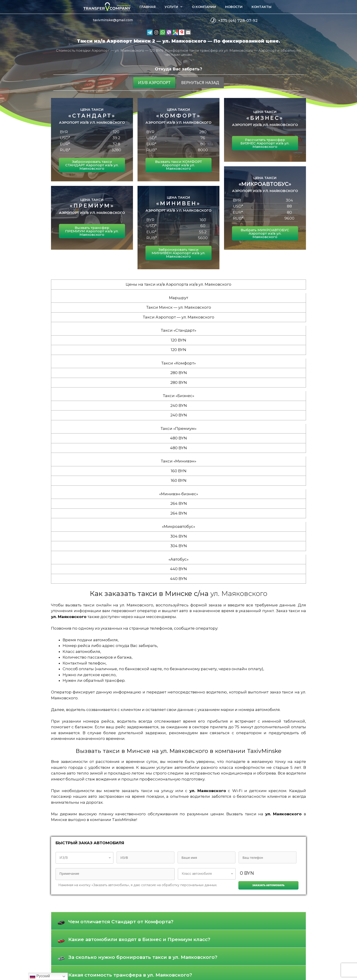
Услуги (176, 7)
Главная (148, 7)
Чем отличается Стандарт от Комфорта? (121, 922)
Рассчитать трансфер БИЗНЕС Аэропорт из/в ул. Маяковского (265, 143)
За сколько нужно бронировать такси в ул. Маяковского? (143, 957)
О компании (204, 7)
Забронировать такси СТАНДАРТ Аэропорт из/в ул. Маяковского (92, 165)
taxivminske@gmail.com (113, 20)
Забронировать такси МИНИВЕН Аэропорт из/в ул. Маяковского (178, 253)
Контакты (261, 7)
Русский (40, 976)
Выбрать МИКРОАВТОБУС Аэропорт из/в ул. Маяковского (265, 233)
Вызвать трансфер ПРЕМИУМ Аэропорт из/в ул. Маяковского (92, 231)
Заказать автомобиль (268, 885)
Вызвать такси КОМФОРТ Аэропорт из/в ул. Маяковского (178, 165)
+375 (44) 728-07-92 (238, 21)
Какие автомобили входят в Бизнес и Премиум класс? (139, 939)
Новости (234, 7)
